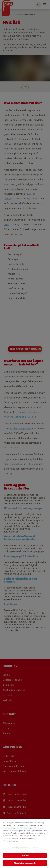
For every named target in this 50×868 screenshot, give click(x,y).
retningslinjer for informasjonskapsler (20, 828)
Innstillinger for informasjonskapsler (25, 848)
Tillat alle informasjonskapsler (25, 863)
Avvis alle (25, 855)
